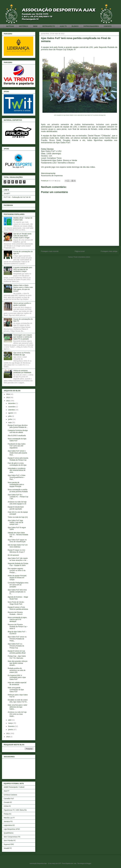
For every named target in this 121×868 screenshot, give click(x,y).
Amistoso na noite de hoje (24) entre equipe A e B (17, 503)
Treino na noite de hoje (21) (18, 517)
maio (10, 422)
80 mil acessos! (13, 555)
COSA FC (7, 806)
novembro (12, 407)
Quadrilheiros (9, 833)
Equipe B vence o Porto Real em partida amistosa (18, 608)
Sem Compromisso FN (12, 837)
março (11, 723)
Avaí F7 (7, 791)
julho (10, 416)
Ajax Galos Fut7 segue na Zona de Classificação (17, 541)
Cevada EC (8, 802)
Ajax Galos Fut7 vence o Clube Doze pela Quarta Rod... (17, 453)
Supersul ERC (9, 844)
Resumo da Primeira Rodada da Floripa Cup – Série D (18, 626)
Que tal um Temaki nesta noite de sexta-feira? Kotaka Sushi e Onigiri (22, 236)
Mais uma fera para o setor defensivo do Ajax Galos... (18, 707)
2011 (8, 734)
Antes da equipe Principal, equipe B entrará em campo (17, 578)
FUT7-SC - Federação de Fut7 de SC (17, 197)
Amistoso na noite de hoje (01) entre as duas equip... (17, 714)
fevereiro (12, 726)
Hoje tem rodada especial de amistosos (17, 683)
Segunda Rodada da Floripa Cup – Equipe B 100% (18, 564)
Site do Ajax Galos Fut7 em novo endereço (18, 546)
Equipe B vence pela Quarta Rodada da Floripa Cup (18, 459)
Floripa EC (8, 814)
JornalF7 (7, 193)
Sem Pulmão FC (10, 841)
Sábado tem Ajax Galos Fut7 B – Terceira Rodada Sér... (18, 535)
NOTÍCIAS (10, 26)
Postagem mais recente (50, 251)
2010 (8, 737)
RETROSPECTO (49, 26)
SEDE (35, 26)
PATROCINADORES (91, 26)
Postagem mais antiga (109, 251)
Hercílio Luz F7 (9, 818)
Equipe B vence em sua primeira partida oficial (17, 652)
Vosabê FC (8, 848)
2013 (8, 397)
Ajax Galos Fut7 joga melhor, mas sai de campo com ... (16, 522)
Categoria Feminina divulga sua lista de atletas (18, 431)
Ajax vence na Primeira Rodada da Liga (22, 354)
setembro (12, 410)
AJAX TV (63, 26)
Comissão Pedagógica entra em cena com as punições (18, 585)
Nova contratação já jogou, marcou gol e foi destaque (18, 619)
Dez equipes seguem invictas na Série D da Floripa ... (17, 570)
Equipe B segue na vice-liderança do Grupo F (17, 551)
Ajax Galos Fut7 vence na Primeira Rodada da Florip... (17, 639)
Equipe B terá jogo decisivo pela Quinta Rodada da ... (18, 426)
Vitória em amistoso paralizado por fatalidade (22, 372)
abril (10, 720)
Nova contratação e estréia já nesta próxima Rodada (18, 491)
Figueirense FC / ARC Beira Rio (15, 810)
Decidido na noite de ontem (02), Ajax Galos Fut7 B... (18, 701)
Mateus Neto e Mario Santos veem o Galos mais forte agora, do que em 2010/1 (23, 288)
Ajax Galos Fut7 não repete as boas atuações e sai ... (18, 559)
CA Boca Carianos (10, 795)
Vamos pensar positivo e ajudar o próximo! (22, 304)
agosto (11, 413)
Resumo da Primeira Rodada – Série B (15, 613)
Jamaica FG (8, 821)
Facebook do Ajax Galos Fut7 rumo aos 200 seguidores (17, 446)
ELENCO (75, 26)
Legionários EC (9, 825)
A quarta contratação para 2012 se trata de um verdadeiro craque (23, 269)
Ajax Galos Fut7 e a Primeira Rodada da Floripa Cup (16, 646)
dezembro (12, 403)
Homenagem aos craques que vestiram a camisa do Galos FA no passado (23, 337)
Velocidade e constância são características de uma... (17, 470)
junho (10, 419)
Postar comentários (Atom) (82, 257)
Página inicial (80, 251)
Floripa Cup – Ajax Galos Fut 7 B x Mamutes (17, 657)
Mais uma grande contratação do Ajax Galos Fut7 (16, 690)
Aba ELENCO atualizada (17, 436)
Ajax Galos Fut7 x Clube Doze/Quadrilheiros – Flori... (17, 477)
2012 (8, 401)
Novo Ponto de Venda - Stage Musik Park (16, 603)
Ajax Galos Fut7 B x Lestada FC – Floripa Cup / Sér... (18, 497)
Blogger (89, 863)
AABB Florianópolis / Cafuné (14, 787)
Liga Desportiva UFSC (12, 829)
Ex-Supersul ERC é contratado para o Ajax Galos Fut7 (17, 677)
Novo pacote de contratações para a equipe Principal (16, 484)
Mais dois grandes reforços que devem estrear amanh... (18, 663)
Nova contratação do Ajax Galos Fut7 (17, 440)
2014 (8, 394)
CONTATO (108, 26)
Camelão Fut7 (9, 799)
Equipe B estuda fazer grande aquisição (16, 508)
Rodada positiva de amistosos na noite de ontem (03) (17, 670)
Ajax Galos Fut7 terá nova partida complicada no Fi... (17, 592)
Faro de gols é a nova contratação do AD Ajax (17, 464)
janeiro (11, 730)
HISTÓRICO (24, 26)
